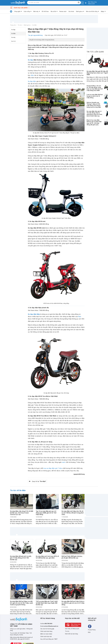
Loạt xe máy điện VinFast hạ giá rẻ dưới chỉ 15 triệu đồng (95, 96)
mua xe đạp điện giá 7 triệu (53, 468)
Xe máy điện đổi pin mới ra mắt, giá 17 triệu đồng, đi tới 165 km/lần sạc (21, 558)
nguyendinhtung (79, 474)
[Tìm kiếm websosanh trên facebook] (90, 626)
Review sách (63, 11)
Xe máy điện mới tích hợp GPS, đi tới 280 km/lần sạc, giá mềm (47, 557)
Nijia (80, 316)
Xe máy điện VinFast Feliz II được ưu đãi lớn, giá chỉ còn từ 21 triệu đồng (73, 603)
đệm (32, 75)
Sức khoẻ (71, 11)
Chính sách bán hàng (46, 631)
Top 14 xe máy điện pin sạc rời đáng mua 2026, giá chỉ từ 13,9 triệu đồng (46, 513)
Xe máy (13, 37)
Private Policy (92, 630)
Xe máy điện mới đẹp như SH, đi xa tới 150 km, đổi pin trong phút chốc (73, 513)
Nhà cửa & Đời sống (92, 11)
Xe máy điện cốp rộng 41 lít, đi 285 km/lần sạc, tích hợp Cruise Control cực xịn (22, 513)
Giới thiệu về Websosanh (72, 629)
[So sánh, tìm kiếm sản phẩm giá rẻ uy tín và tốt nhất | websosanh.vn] (18, 3)
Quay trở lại (39, 481)
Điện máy (36, 11)
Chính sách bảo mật (46, 637)
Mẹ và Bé (53, 11)
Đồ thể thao (45, 11)
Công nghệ (17, 11)
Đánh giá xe (79, 11)
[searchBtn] (79, 3)
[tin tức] (11, 11)
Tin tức (20, 25)
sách (64, 462)
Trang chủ (13, 25)
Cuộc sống (27, 11)
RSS (89, 632)
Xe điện (34, 25)
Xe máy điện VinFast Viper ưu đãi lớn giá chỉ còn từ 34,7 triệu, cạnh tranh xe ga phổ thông (21, 603)
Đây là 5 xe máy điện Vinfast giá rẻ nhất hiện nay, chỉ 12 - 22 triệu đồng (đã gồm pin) (94, 122)
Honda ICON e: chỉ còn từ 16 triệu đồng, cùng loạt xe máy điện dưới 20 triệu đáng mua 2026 (95, 88)
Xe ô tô (13, 41)
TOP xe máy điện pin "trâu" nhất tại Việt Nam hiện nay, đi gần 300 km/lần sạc (47, 603)
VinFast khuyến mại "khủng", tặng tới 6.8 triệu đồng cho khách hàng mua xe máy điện (94, 105)
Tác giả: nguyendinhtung (35, 35)
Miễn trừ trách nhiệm (46, 634)
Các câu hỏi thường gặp (47, 629)
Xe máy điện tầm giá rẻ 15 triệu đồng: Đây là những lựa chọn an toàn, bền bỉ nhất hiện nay (94, 114)
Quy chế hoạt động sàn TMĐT (49, 639)
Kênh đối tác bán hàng (71, 634)
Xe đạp (13, 30)
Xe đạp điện (32, 81)
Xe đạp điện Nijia (34, 314)
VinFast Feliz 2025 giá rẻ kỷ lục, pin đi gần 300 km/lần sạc (72, 557)
